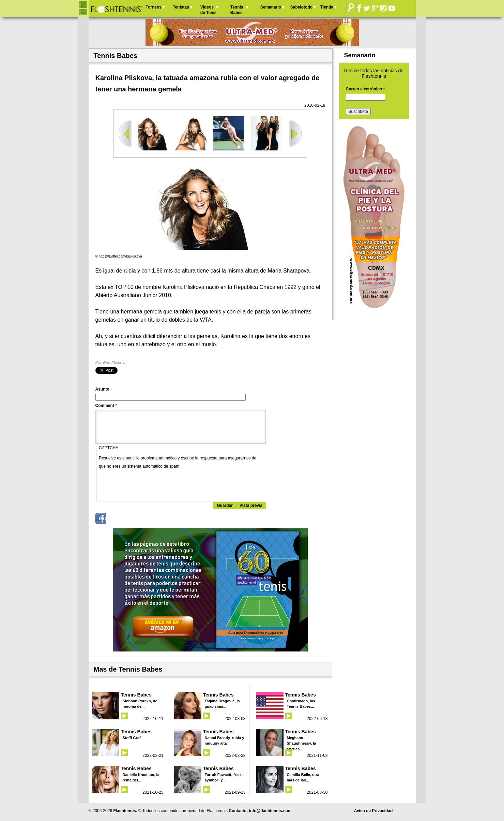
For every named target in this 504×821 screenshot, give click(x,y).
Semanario (271, 7)
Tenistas (181, 7)
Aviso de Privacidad (373, 811)
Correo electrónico (365, 89)
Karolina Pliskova (111, 363)
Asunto (102, 389)
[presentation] (151, 484)
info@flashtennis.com (270, 811)
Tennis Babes (237, 10)
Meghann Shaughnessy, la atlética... (302, 743)
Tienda (327, 7)
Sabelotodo (301, 7)
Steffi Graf (132, 738)
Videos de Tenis (209, 10)
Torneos (154, 7)
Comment (106, 406)
